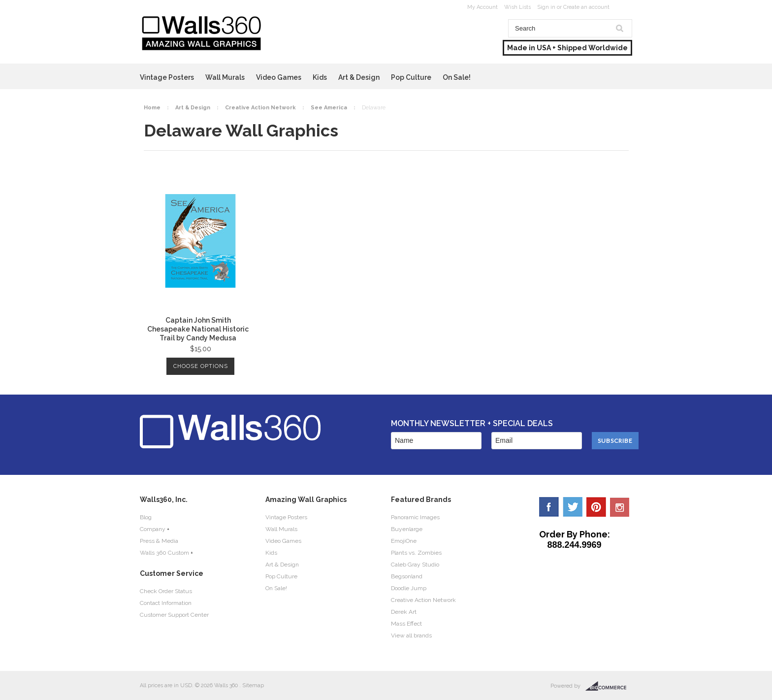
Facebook (549, 507)
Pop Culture (411, 77)
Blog (146, 517)
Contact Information (166, 603)
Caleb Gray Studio (415, 565)
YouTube (620, 507)
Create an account (586, 7)
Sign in (546, 7)
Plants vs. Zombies (416, 553)
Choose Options (201, 366)
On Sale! (457, 77)
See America (329, 108)
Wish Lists (517, 7)
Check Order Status (166, 591)
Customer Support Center (174, 615)
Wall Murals (225, 77)
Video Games (279, 77)
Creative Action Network (260, 108)
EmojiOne (404, 541)
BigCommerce (609, 686)
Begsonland (407, 576)
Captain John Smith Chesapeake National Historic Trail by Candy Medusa (198, 329)
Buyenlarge (407, 529)
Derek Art (404, 612)
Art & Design (359, 77)
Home (152, 108)
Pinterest (596, 507)
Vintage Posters (167, 77)
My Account (482, 7)
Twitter (573, 507)
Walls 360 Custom (164, 553)
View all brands (411, 635)
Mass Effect (406, 624)
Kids (320, 77)
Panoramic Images (415, 517)
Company (153, 529)
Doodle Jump (409, 588)
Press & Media (159, 541)
